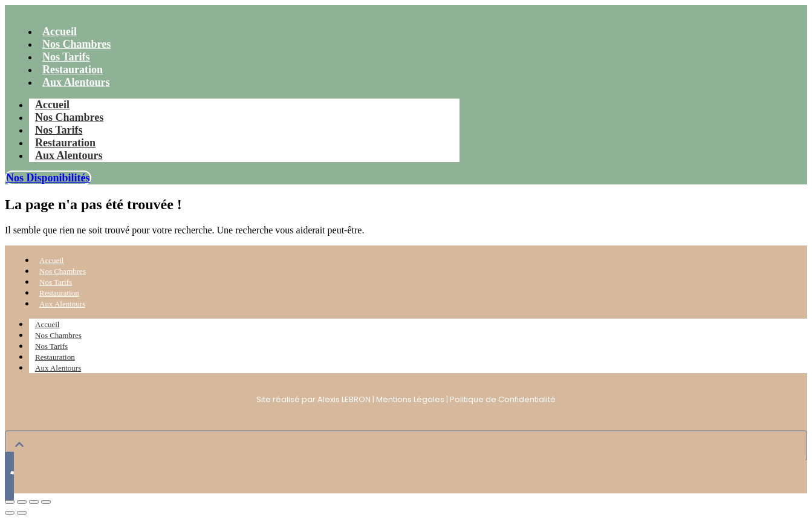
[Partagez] (34, 502)
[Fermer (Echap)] (46, 502)
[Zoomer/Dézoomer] (10, 502)
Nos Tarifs (59, 130)
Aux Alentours (76, 82)
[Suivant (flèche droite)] (22, 513)
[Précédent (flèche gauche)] (10, 513)
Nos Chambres (69, 117)
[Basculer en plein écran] (22, 502)
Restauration (65, 143)
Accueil (52, 105)
